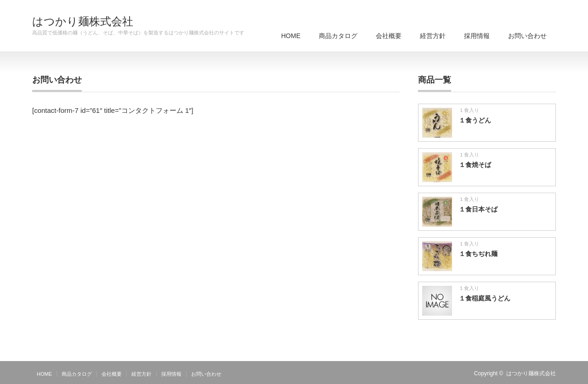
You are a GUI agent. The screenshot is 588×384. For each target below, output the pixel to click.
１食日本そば (478, 209)
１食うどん (475, 120)
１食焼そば (475, 165)
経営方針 (433, 36)
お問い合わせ (527, 36)
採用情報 (477, 36)
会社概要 (389, 36)
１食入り (469, 110)
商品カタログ (338, 36)
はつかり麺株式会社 (83, 22)
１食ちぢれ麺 (478, 254)
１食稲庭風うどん (485, 298)
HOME (291, 36)
